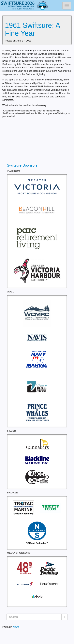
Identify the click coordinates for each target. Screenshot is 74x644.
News (16, 627)
